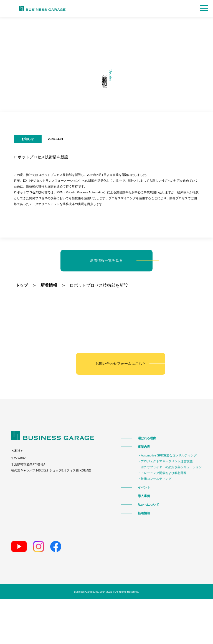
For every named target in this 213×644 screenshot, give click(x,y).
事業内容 (144, 447)
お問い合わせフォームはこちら (121, 364)
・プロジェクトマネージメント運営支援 (165, 461)
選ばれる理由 (147, 438)
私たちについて (149, 504)
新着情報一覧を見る (107, 261)
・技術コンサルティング (155, 479)
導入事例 (144, 496)
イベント (144, 487)
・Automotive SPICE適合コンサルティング (167, 455)
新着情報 (144, 513)
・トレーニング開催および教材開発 (162, 473)
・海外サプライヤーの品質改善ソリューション (170, 467)
